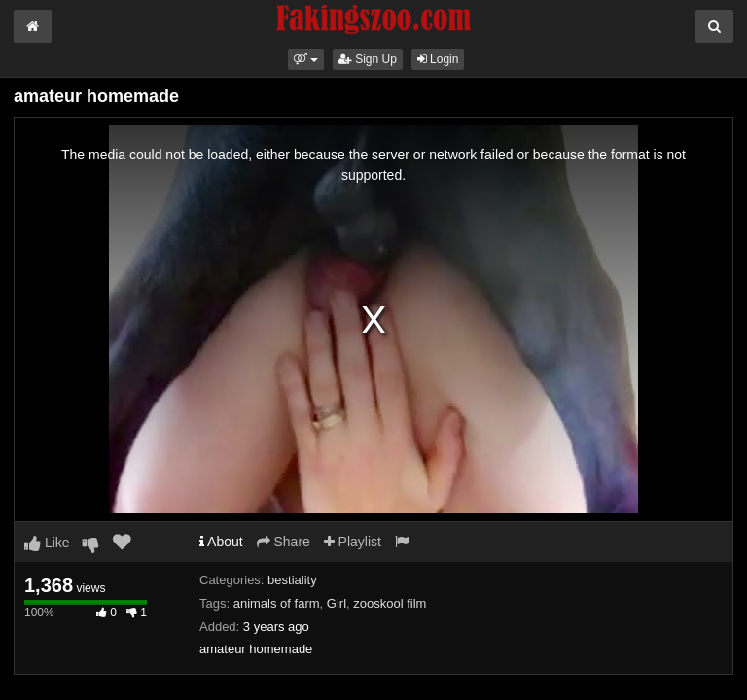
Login (438, 59)
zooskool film (390, 603)
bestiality (292, 580)
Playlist (353, 542)
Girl (337, 603)
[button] (306, 59)
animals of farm (277, 603)
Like (47, 542)
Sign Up (368, 59)
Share (284, 542)
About (221, 542)
